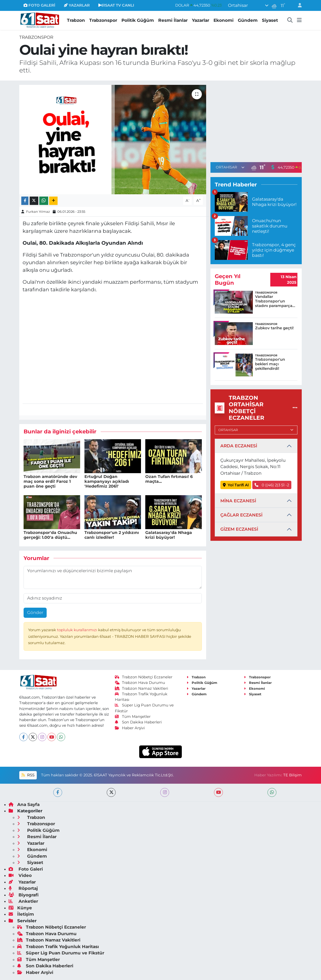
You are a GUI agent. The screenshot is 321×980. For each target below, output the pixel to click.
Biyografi (24, 895)
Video (20, 875)
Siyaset (270, 20)
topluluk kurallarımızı (78, 630)
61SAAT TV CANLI (116, 5)
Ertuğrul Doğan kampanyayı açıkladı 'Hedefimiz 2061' (107, 481)
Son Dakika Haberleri (138, 722)
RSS (28, 775)
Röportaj (23, 888)
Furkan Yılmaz (38, 212)
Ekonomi (224, 20)
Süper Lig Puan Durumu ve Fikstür (61, 953)
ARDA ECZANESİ (239, 446)
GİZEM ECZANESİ (239, 529)
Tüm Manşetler (133, 717)
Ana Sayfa (24, 804)
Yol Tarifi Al (236, 485)
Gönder (35, 612)
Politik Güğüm (138, 20)
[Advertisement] (256, 120)
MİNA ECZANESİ (238, 501)
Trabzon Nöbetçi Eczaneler (144, 677)
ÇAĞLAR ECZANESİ (241, 515)
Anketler (23, 901)
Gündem (248, 20)
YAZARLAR (77, 5)
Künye (20, 908)
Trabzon (76, 20)
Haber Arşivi (130, 728)
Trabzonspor (103, 20)
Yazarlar (201, 20)
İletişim (21, 914)
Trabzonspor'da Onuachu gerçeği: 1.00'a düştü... (50, 535)
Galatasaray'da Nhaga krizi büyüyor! (169, 535)
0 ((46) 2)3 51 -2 (272, 485)
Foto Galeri (26, 869)
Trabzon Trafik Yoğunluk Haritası (58, 947)
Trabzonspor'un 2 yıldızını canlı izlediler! (112, 535)
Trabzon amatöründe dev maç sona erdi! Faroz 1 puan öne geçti (50, 481)
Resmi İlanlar (173, 20)
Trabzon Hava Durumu (140, 683)
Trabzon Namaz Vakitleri (142, 688)
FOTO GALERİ (39, 5)
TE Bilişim (292, 775)
